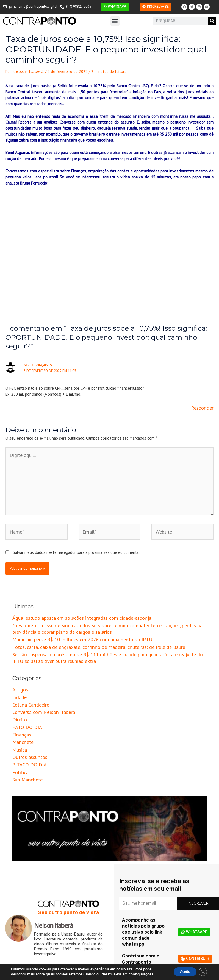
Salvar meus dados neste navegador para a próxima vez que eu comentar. (77, 533)
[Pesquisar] (212, 21)
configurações (140, 974)
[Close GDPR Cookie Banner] (202, 971)
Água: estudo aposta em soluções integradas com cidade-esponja (70, 597)
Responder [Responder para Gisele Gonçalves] (204, 405)
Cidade (18, 666)
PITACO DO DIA (26, 722)
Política (19, 728)
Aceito (181, 971)
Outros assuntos (27, 716)
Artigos (19, 660)
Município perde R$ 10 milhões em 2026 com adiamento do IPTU (69, 615)
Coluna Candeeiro (27, 673)
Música (18, 710)
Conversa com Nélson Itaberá (38, 679)
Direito (18, 685)
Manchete (21, 704)
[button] (115, 21)
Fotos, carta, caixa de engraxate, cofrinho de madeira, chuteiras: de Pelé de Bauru (83, 621)
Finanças (20, 697)
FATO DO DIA (24, 691)
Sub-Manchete (25, 735)
